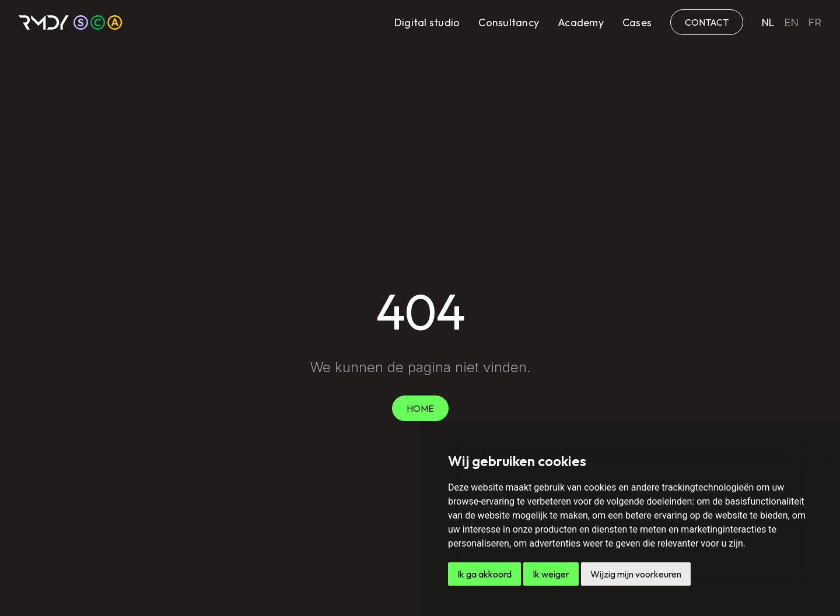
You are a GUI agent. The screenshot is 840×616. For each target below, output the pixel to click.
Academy (581, 22)
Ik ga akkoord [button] (484, 574)
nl (768, 22)
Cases (637, 22)
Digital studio (427, 22)
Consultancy (509, 22)
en (791, 22)
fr (815, 22)
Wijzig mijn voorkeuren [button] (636, 574)
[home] (71, 22)
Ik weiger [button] (551, 574)
